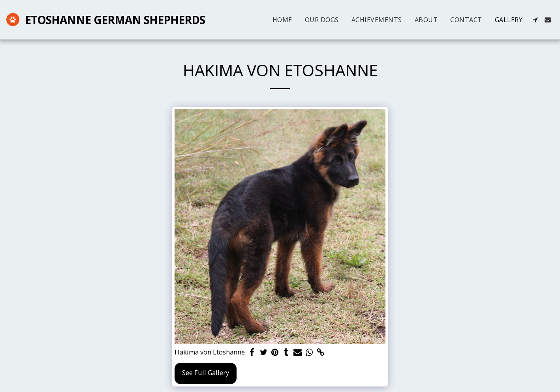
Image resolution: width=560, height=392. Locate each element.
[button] (535, 20)
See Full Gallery (206, 372)
